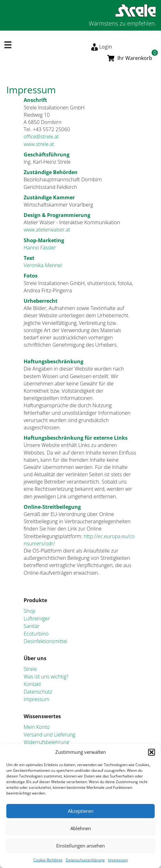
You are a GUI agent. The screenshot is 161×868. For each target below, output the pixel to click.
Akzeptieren (81, 811)
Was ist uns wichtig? (46, 677)
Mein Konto (37, 727)
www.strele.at (39, 144)
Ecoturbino (36, 634)
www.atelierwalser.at (47, 230)
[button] (152, 752)
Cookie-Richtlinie (48, 860)
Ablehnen (81, 828)
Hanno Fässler (40, 248)
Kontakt (32, 684)
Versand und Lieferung (50, 735)
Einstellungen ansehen (80, 846)
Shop (30, 611)
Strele (30, 669)
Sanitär (32, 626)
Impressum (118, 860)
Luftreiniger (37, 619)
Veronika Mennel (43, 265)
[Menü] (8, 45)
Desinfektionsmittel (45, 641)
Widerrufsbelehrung (46, 742)
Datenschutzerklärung (85, 860)
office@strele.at (41, 137)
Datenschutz (38, 692)
